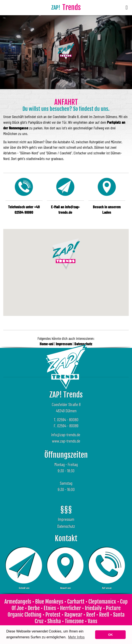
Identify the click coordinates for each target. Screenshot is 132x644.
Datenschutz (66, 526)
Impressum (66, 519)
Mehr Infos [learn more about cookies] (76, 637)
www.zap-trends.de (66, 441)
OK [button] (110, 635)
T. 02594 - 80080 (66, 419)
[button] (66, 256)
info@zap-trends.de (66, 434)
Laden (107, 212)
